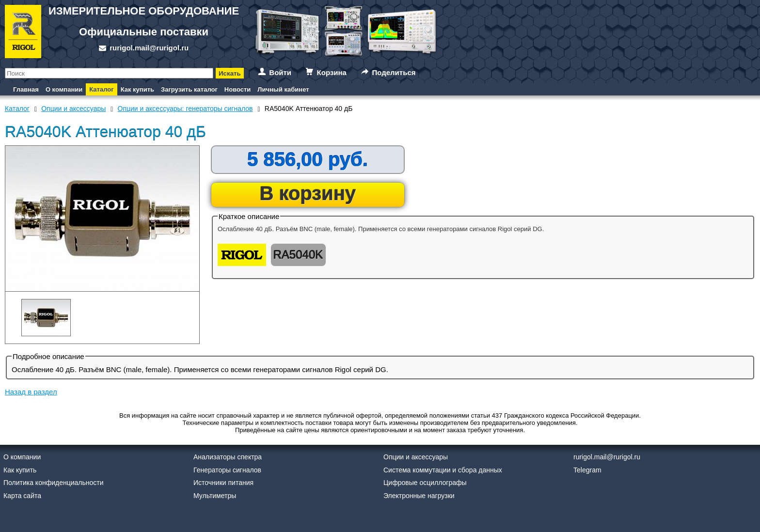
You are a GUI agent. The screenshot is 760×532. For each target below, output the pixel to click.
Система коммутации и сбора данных (443, 470)
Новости (238, 89)
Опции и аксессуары (416, 457)
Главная (26, 89)
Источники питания (223, 483)
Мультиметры (215, 496)
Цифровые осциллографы (425, 483)
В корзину (308, 193)
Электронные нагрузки (419, 496)
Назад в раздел (31, 392)
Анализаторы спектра (228, 457)
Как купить (137, 89)
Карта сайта (22, 496)
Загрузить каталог (189, 89)
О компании (64, 89)
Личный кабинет (283, 89)
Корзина (332, 72)
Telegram (587, 470)
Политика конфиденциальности (54, 483)
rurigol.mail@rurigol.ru (149, 48)
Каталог (101, 89)
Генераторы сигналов (227, 470)
